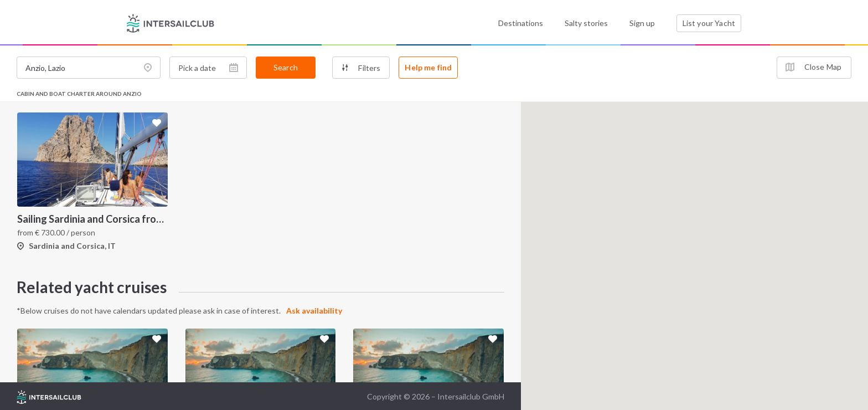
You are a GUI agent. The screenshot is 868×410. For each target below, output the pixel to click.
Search (286, 67)
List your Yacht (709, 23)
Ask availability (314, 311)
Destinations (521, 23)
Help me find (428, 67)
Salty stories (586, 23)
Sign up (642, 23)
